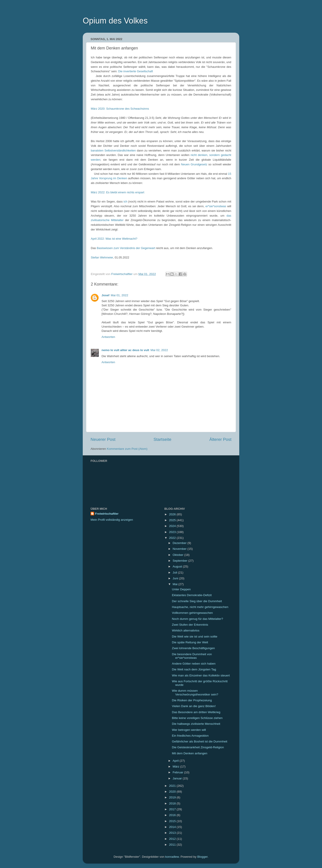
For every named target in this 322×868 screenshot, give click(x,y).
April (176, 761)
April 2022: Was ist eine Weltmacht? (114, 239)
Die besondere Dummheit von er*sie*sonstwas (192, 656)
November (180, 549)
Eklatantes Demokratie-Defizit (192, 595)
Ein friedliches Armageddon (190, 736)
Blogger (202, 857)
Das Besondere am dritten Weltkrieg (196, 712)
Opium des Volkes (115, 21)
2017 (173, 809)
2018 (173, 803)
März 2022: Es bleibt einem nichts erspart (118, 192)
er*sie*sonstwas (216, 206)
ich (126, 202)
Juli (175, 573)
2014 (173, 827)
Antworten (108, 337)
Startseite (162, 439)
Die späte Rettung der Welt (190, 642)
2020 (173, 792)
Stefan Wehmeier (102, 257)
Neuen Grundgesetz (194, 164)
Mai (176, 584)
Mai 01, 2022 (119, 295)
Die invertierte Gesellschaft (135, 71)
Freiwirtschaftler (107, 514)
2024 (173, 526)
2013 (173, 833)
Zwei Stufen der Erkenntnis (190, 625)
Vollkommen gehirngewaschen (192, 613)
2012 (173, 839)
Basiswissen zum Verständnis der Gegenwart (126, 248)
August (178, 566)
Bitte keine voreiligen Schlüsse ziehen (197, 718)
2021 (173, 786)
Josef (105, 295)
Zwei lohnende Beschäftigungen (193, 648)
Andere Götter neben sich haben (194, 664)
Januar (178, 778)
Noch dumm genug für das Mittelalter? (198, 619)
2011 (173, 845)
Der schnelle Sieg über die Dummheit (197, 601)
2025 (173, 520)
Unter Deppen (181, 589)
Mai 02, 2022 (159, 350)
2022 (173, 538)
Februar (178, 772)
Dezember (180, 543)
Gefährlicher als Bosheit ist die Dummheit (200, 741)
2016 (173, 815)
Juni (176, 578)
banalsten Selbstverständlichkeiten (113, 150)
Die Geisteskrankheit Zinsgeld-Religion (198, 747)
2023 (173, 532)
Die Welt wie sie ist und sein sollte (195, 637)
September (180, 561)
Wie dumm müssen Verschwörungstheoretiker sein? (195, 692)
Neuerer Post (103, 439)
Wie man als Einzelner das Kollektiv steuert (201, 675)
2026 (173, 514)
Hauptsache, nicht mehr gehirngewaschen (200, 607)
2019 (173, 797)
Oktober (178, 555)
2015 (173, 821)
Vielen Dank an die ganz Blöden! (194, 706)
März (176, 767)
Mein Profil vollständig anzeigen (112, 520)
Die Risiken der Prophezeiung (192, 700)
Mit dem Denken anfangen (190, 753)
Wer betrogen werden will (189, 730)
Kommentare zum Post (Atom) (127, 449)
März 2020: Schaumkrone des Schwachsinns (120, 109)
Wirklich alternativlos (186, 630)
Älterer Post (220, 439)
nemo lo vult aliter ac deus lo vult (125, 350)
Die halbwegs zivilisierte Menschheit (196, 724)
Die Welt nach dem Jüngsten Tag (194, 669)
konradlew (172, 857)
